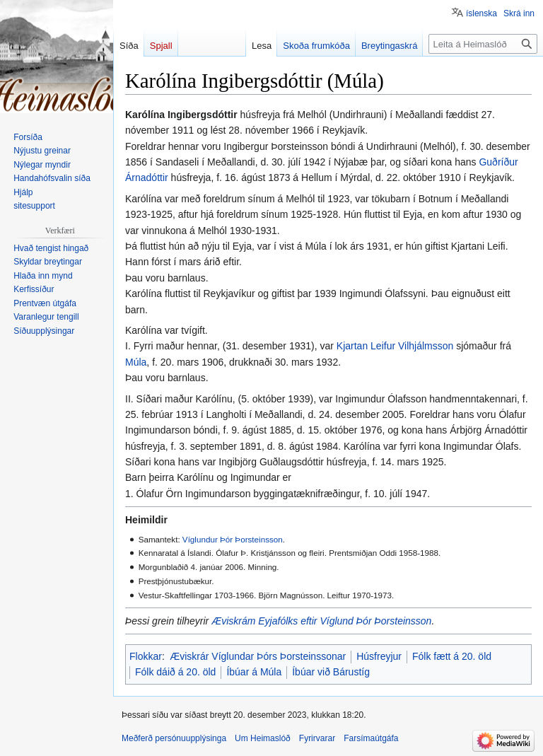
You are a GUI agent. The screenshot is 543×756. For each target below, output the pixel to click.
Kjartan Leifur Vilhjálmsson (395, 346)
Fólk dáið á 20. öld (175, 672)
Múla (136, 362)
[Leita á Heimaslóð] (483, 44)
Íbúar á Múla (254, 672)
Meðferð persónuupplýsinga (174, 738)
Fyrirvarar (317, 738)
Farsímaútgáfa (371, 738)
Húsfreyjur (379, 656)
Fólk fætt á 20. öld (452, 656)
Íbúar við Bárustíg (331, 672)
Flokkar (146, 656)
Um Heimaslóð (263, 738)
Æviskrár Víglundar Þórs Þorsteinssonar (258, 656)
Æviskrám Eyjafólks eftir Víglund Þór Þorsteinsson (321, 621)
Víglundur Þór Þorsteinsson (233, 539)
